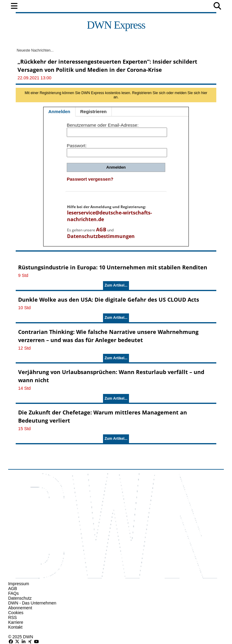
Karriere (16, 622)
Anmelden (59, 111)
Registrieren (94, 111)
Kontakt (15, 627)
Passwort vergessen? (90, 179)
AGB (101, 230)
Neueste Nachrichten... (35, 50)
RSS (13, 617)
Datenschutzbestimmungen (101, 236)
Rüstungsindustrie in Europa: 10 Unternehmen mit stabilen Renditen (113, 267)
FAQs (13, 593)
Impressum (19, 584)
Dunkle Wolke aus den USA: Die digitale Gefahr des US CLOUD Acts (109, 300)
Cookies (16, 613)
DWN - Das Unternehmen (32, 603)
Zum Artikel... (116, 285)
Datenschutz (20, 598)
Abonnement (20, 608)
